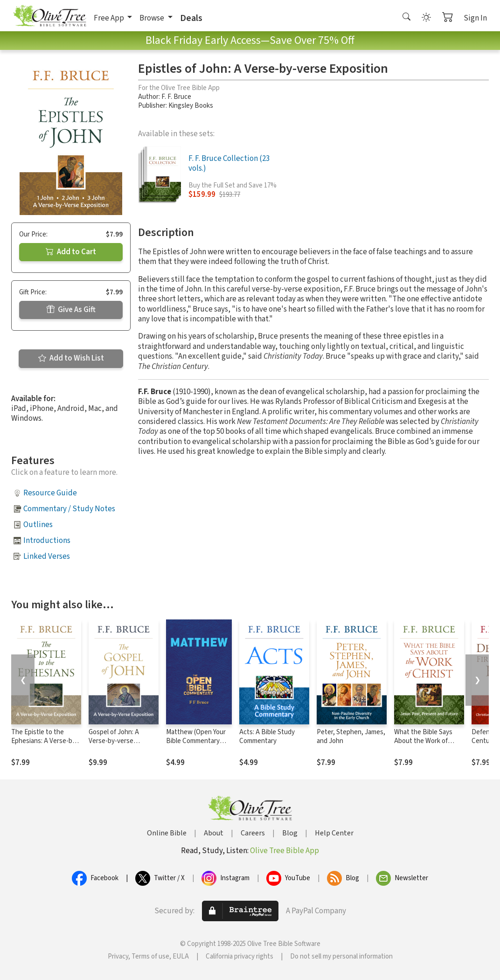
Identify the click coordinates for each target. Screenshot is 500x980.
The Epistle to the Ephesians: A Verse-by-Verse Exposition (45, 741)
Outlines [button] (38, 525)
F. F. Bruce (176, 97)
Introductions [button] (47, 541)
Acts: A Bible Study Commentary (267, 737)
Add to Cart (71, 252)
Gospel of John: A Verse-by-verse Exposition (114, 741)
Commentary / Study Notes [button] (69, 509)
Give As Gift (71, 310)
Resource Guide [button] (50, 493)
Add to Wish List (71, 358)
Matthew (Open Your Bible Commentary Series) (196, 741)
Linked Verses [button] (47, 556)
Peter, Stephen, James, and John (351, 737)
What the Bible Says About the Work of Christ (423, 741)
